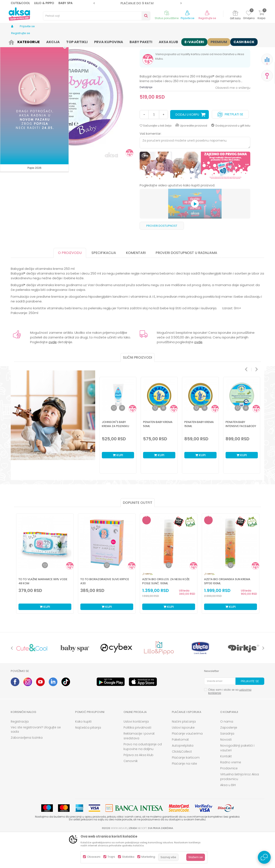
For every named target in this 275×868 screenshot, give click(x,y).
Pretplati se (230, 147)
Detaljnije (146, 120)
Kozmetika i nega (47, 41)
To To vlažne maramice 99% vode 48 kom (43, 614)
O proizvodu (70, 286)
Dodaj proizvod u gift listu (231, 159)
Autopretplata (183, 779)
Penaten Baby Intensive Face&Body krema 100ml (241, 459)
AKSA (14, 41)
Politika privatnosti (137, 761)
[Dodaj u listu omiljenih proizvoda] (45, 598)
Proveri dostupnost (162, 259)
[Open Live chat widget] (264, 857)
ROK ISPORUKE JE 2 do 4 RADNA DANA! (137, 3)
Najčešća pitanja (88, 761)
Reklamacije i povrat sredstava (139, 769)
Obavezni (94, 857)
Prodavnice (229, 802)
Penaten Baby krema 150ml (199, 457)
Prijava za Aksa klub (138, 788)
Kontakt (226, 790)
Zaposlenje (229, 761)
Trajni (111, 857)
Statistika (128, 857)
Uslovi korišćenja (136, 755)
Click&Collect (182, 785)
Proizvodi (27, 41)
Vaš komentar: (150, 167)
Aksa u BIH (228, 818)
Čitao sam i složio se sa (230, 725)
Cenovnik (131, 794)
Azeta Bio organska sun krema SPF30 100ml (227, 614)
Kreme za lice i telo (111, 41)
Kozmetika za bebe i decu (79, 41)
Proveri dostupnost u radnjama (186, 286)
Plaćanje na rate (184, 797)
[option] (137, 3)
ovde (53, 375)
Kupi (118, 488)
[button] (97, 16)
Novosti (226, 773)
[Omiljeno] (249, 14)
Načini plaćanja (184, 755)
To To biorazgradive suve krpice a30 (105, 614)
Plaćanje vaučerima (187, 767)
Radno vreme (231, 796)
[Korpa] (261, 16)
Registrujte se (207, 18)
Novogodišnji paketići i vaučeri (237, 781)
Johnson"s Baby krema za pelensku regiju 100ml (115, 459)
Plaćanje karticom (186, 791)
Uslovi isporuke (183, 761)
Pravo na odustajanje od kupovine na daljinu (143, 780)
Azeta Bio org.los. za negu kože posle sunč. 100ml (166, 614)
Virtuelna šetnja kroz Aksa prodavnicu (240, 810)
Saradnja (227, 767)
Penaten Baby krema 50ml (158, 457)
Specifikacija (104, 286)
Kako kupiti (83, 755)
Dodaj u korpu (187, 148)
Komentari (136, 286)
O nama (227, 755)
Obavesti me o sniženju (233, 121)
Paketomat (180, 773)
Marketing (148, 857)
